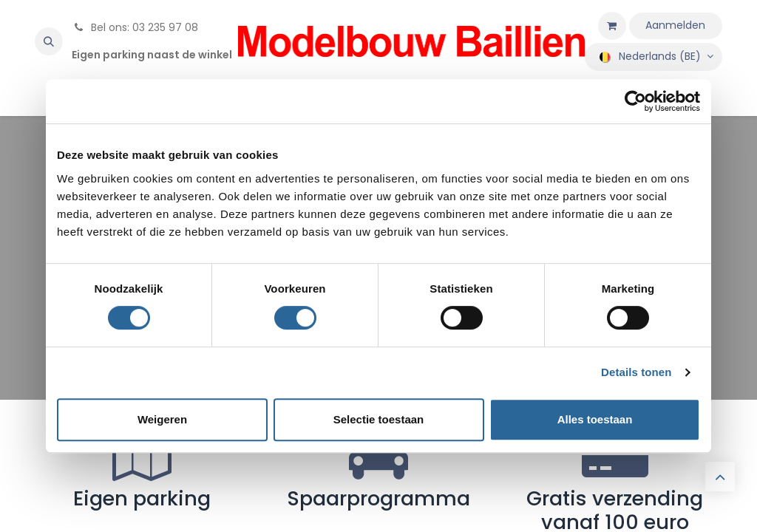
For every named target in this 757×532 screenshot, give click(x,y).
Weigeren (162, 419)
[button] (49, 41)
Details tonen (636, 372)
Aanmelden (675, 25)
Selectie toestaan (379, 419)
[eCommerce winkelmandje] (612, 26)
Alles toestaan (595, 419)
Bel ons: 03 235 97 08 (135, 27)
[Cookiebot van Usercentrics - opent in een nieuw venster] (635, 101)
